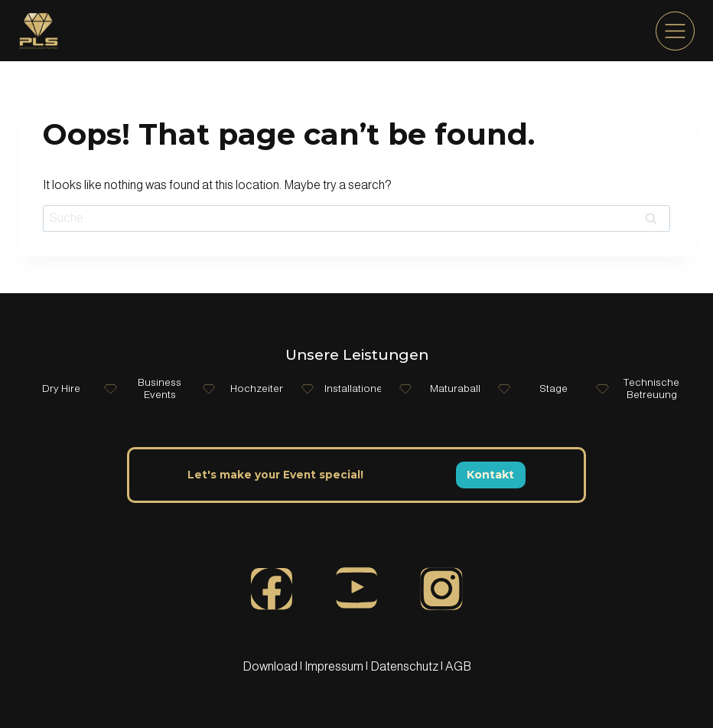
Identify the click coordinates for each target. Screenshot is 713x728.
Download (271, 666)
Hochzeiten (258, 388)
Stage (553, 388)
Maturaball (454, 388)
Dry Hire (61, 388)
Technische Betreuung (652, 388)
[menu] (675, 31)
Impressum (334, 666)
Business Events (160, 388)
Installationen (356, 388)
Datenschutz (405, 666)
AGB (458, 666)
